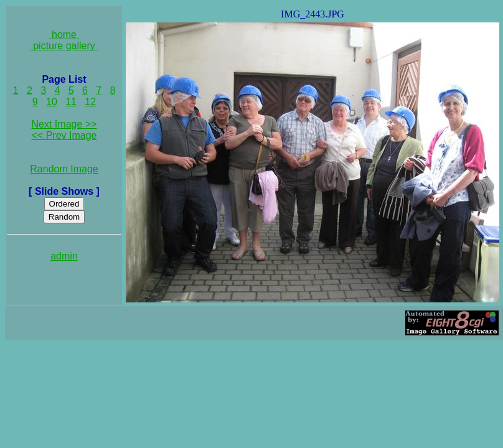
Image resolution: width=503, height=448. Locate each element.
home (64, 35)
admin (64, 256)
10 (52, 102)
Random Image (64, 169)
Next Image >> (64, 124)
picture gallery (64, 46)
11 (71, 102)
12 (90, 102)
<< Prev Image (64, 135)
